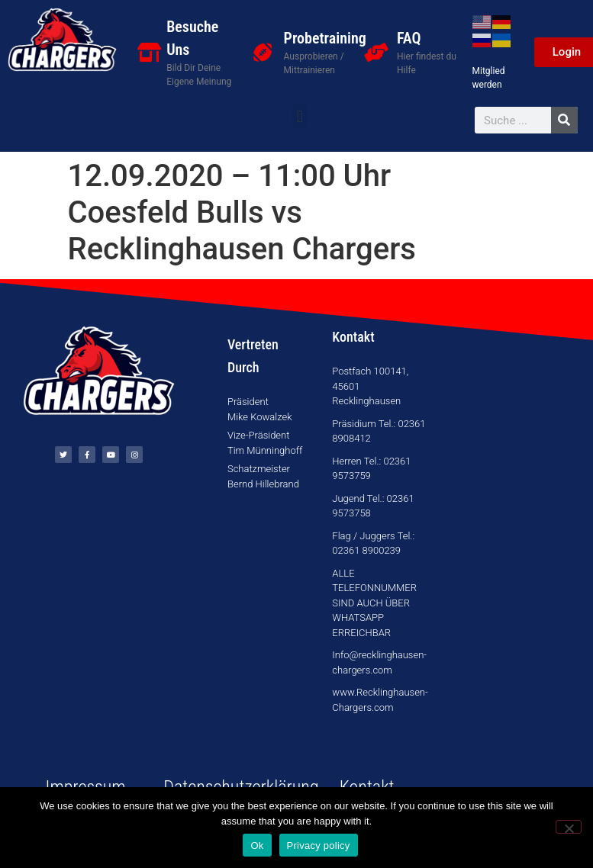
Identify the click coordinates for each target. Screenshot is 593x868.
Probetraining (325, 38)
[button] (300, 116)
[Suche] (564, 120)
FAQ (409, 38)
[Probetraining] (263, 52)
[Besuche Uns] (149, 52)
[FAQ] (376, 52)
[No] (569, 827)
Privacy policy (319, 845)
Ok (257, 845)
